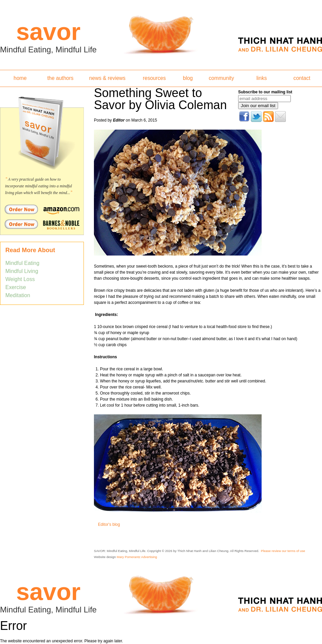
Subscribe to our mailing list (265, 92)
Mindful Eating (22, 263)
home (20, 78)
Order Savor (42, 209)
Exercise (16, 287)
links (261, 78)
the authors (60, 78)
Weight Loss (20, 279)
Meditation (18, 295)
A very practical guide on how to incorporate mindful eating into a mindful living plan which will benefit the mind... (39, 186)
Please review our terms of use (283, 551)
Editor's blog (109, 524)
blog (188, 78)
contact (302, 78)
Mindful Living (22, 271)
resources (154, 78)
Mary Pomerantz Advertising (137, 557)
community (221, 78)
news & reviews (107, 78)
